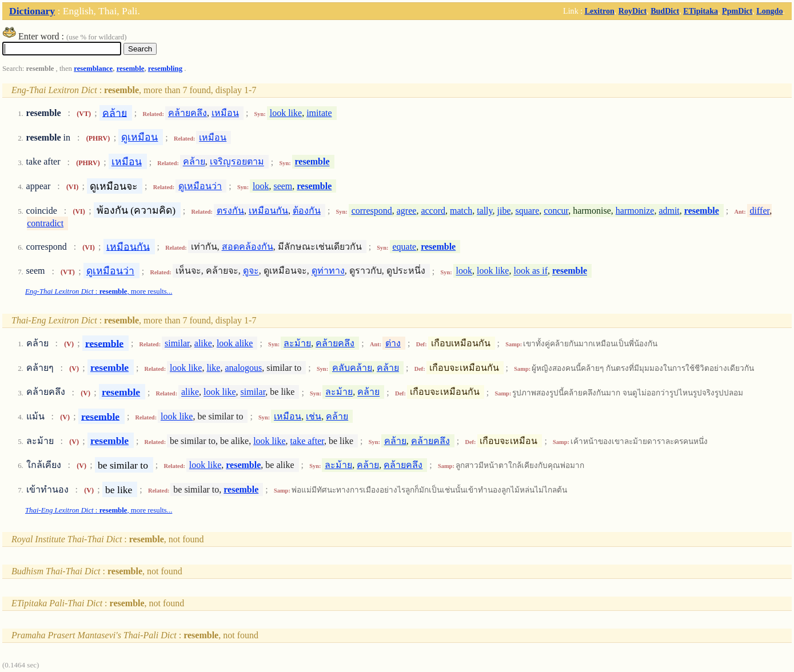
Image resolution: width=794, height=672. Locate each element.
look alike (235, 343)
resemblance (93, 69)
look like (286, 113)
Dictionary (32, 11)
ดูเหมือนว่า (200, 186)
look (261, 186)
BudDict (665, 11)
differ (760, 211)
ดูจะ (251, 271)
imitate (319, 113)
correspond (372, 211)
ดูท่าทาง (328, 271)
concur (556, 211)
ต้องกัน (307, 211)
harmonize (635, 211)
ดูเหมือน (139, 137)
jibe (504, 211)
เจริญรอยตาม (237, 162)
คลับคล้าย (352, 368)
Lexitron (600, 11)
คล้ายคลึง (187, 113)
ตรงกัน (230, 211)
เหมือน (225, 113)
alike (203, 343)
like (213, 368)
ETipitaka (701, 11)
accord (433, 211)
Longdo (769, 11)
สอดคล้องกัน (248, 247)
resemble (131, 69)
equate (404, 247)
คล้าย (115, 113)
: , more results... (99, 291)
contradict (45, 223)
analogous (243, 368)
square (528, 211)
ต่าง (393, 343)
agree (407, 211)
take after (307, 441)
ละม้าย (297, 343)
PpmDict (737, 11)
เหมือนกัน (268, 211)
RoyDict (633, 11)
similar (177, 343)
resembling (165, 69)
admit (669, 211)
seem (283, 186)
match (461, 211)
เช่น (314, 416)
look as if (530, 271)
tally (484, 211)
